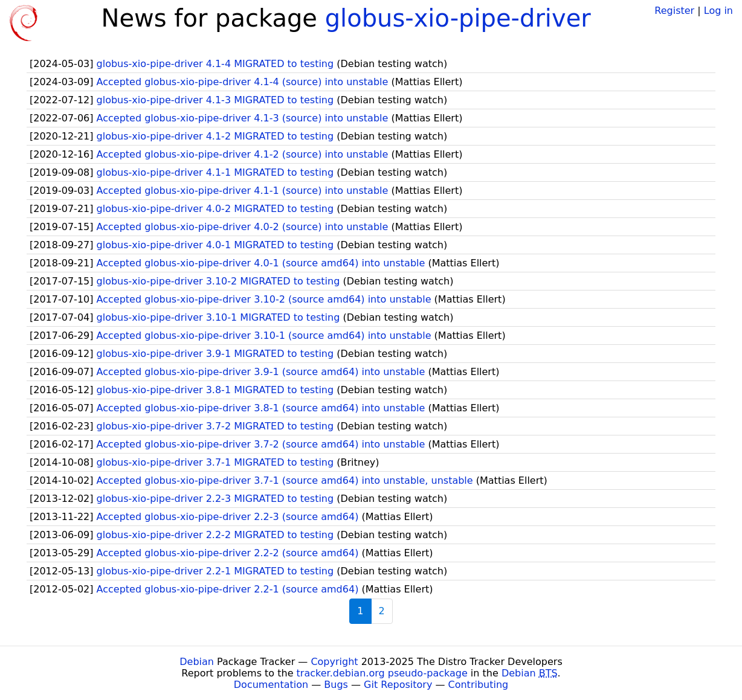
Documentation (271, 685)
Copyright (334, 662)
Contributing (479, 685)
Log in (718, 11)
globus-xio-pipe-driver (458, 18)
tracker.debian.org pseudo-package (382, 673)
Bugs (336, 685)
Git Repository (398, 685)
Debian (197, 662)
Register (674, 11)
